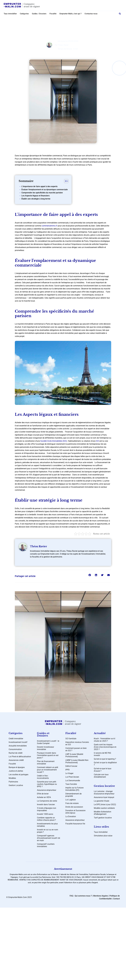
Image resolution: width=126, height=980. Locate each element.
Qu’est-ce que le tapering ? (105, 759)
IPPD (68, 770)
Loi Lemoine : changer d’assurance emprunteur (104, 792)
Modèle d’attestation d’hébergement (103, 813)
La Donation (71, 816)
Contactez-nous (91, 14)
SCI (98, 441)
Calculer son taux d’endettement (101, 776)
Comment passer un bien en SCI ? (76, 749)
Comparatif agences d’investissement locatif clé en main (48, 838)
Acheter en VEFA (44, 797)
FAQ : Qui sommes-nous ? (81, 896)
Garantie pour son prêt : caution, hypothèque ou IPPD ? (47, 784)
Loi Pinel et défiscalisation (20, 757)
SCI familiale (71, 739)
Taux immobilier (10, 14)
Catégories (24, 14)
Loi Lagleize (71, 800)
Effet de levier (43, 794)
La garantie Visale (101, 801)
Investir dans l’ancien (46, 804)
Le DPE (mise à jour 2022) (105, 804)
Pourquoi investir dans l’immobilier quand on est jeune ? (48, 755)
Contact (116, 899)
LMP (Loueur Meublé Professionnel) (74, 755)
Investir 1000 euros (45, 814)
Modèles (12, 778)
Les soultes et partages (18, 775)
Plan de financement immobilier (46, 763)
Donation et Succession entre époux (75, 812)
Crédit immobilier (65, 19)
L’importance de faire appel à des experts (39, 186)
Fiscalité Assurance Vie (75, 824)
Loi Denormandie (73, 781)
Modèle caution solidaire (104, 808)
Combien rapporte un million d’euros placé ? (46, 819)
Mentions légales (101, 896)
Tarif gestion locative (103, 818)
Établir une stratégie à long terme (36, 199)
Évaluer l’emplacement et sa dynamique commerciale (45, 190)
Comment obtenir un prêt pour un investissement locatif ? (48, 770)
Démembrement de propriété (73, 795)
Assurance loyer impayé (104, 797)
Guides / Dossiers (39, 14)
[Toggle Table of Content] (65, 181)
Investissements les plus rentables (47, 825)
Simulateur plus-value (103, 836)
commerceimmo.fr (50, 226)
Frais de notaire (72, 803)
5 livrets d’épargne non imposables (47, 809)
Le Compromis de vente (47, 801)
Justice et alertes (16, 771)
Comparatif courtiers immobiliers (46, 845)
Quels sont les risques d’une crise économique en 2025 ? (105, 747)
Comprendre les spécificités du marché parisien (42, 193)
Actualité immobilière (18, 746)
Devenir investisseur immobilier (45, 748)
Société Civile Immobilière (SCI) (54, 441)
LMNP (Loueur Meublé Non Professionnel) (77, 761)
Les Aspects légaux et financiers (35, 196)
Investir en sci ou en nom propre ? (48, 831)
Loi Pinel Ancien (72, 777)
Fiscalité (53, 14)
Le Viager (69, 773)
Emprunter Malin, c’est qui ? (70, 14)
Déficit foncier (71, 766)
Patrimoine (13, 782)
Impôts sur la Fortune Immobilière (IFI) (74, 789)
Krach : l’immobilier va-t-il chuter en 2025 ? (104, 740)
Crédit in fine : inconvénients (43, 777)
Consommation (15, 749)
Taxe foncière (71, 784)
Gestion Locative (16, 785)
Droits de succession (74, 807)
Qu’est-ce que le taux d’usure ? (103, 770)
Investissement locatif (18, 742)
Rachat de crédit (16, 753)
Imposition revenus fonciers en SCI (77, 743)
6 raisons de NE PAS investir (102, 754)
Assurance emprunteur (47, 790)
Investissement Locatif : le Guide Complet (48, 742)
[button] (120, 14)
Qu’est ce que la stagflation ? (105, 764)
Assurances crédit (16, 760)
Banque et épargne (17, 767)
